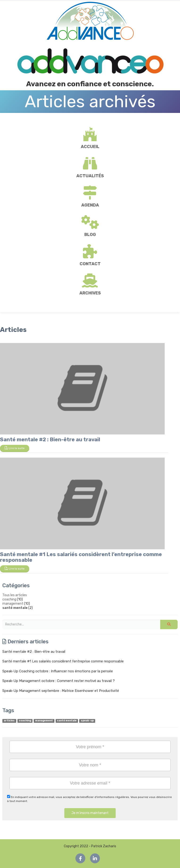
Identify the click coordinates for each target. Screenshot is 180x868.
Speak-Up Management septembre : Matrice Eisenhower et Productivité (61, 691)
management (13, 604)
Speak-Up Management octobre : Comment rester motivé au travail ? (59, 681)
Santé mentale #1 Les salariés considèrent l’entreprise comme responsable (81, 557)
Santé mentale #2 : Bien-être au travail (50, 440)
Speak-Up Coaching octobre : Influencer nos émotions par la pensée (58, 671)
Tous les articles (15, 595)
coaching (9, 599)
